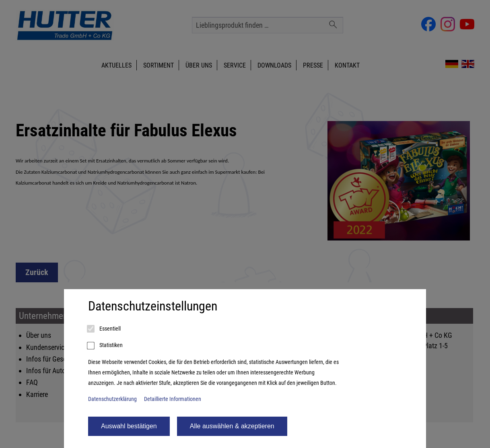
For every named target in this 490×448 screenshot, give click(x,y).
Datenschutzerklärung (112, 399)
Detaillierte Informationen (173, 399)
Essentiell (104, 329)
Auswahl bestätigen (129, 426)
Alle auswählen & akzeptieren (232, 426)
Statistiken (105, 346)
